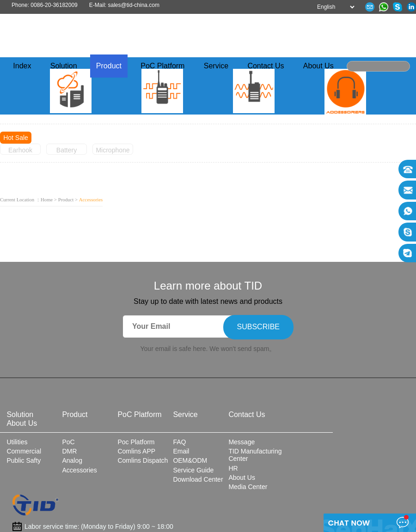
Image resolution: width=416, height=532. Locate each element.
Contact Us (266, 66)
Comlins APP (136, 451)
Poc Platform (136, 442)
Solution (64, 66)
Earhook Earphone (21, 151)
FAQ (179, 442)
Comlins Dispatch (143, 460)
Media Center (248, 487)
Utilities (17, 442)
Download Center (198, 479)
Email (181, 451)
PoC (68, 442)
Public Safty (24, 460)
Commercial (24, 451)
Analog (72, 460)
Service (216, 66)
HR (233, 468)
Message (242, 442)
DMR (69, 451)
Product (109, 66)
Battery (67, 150)
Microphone (113, 150)
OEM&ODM (190, 460)
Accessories (79, 470)
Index (22, 66)
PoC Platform (162, 66)
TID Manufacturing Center (255, 455)
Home (47, 199)
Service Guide (193, 470)
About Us (318, 66)
